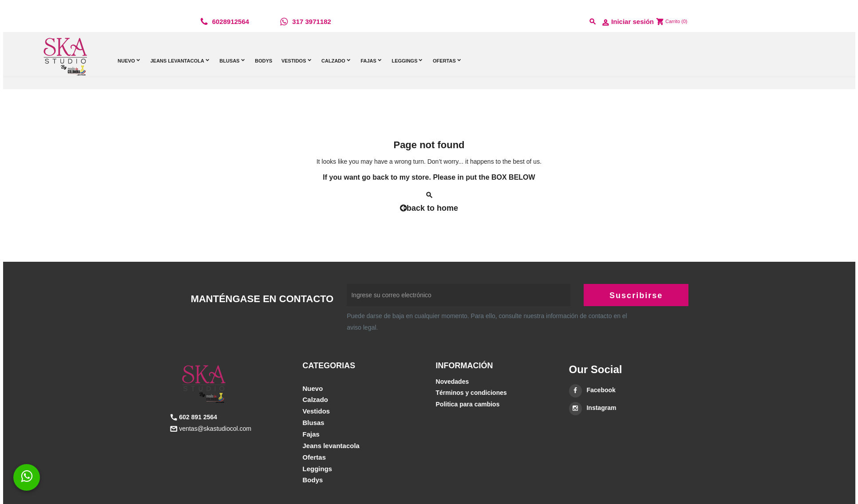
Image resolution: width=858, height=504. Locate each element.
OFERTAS (314, 457)
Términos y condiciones (471, 393)
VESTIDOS (316, 411)
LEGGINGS (318, 469)
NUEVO (313, 388)
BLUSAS (314, 423)
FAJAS (311, 434)
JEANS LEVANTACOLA (331, 446)
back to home (429, 208)
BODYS (313, 480)
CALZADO (316, 400)
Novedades (453, 382)
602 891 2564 (198, 417)
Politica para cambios (468, 404)
